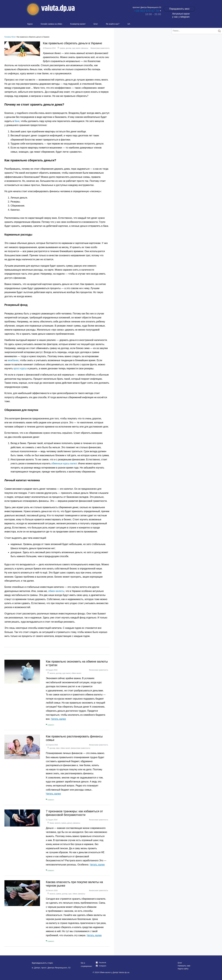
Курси (30, 24)
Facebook (103, 963)
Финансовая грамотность (100, 48)
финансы (85, 48)
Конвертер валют (78, 24)
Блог (96, 24)
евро (58, 748)
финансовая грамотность (81, 748)
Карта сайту (183, 969)
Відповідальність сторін (42, 963)
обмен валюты (56, 591)
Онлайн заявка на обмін (51, 24)
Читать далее (58, 719)
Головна (8, 37)
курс (70, 894)
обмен (75, 894)
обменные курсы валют (64, 464)
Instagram (103, 966)
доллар (69, 48)
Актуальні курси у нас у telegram (181, 15)
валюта (52, 673)
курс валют (76, 48)
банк (17, 121)
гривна (62, 48)
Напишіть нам (184, 966)
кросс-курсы (20, 368)
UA (129, 24)
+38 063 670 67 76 (146, 11)
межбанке (13, 360)
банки (52, 823)
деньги (70, 823)
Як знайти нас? (113, 24)
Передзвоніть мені (179, 9)
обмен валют (76, 673)
